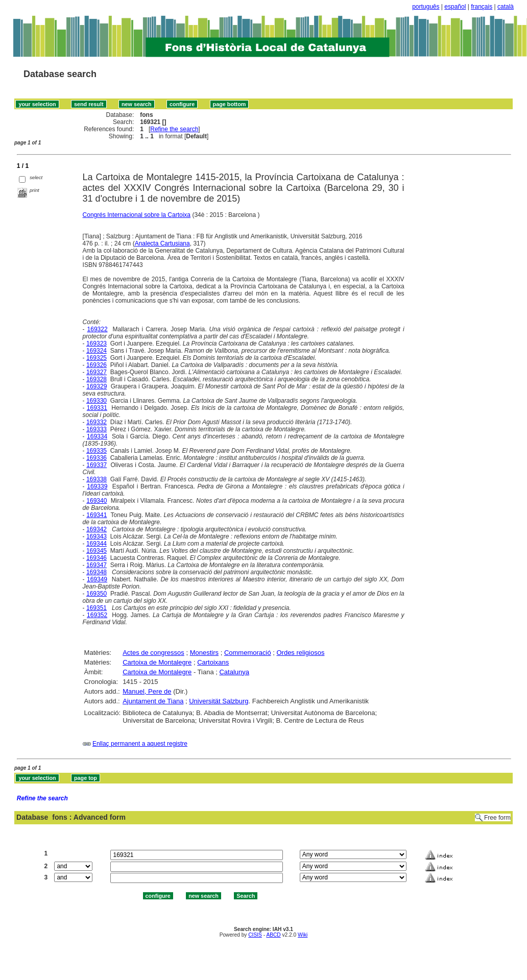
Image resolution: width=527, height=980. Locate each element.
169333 (97, 429)
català (506, 7)
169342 (97, 529)
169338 (97, 479)
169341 (97, 515)
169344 (97, 544)
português (426, 7)
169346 (97, 558)
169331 (97, 408)
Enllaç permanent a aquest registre (140, 744)
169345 (97, 551)
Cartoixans (213, 662)
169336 (97, 458)
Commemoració (248, 653)
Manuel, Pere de (147, 691)
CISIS (255, 935)
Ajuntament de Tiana (153, 701)
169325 (97, 358)
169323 (97, 344)
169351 (97, 608)
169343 (97, 536)
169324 (97, 351)
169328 (97, 379)
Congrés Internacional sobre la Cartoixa (137, 215)
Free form (497, 818)
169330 (97, 401)
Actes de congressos (153, 653)
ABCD (273, 935)
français (482, 7)
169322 (98, 329)
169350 (97, 594)
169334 (97, 436)
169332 (97, 422)
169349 (97, 579)
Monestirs (204, 653)
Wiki (303, 935)
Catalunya (234, 672)
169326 (97, 365)
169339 (97, 486)
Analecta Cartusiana (162, 243)
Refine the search (174, 129)
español (455, 7)
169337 (97, 465)
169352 (97, 615)
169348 (97, 572)
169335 (97, 451)
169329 (97, 386)
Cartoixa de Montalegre (157, 662)
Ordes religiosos (300, 653)
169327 (97, 372)
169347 (97, 565)
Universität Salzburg (219, 701)
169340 (97, 501)
